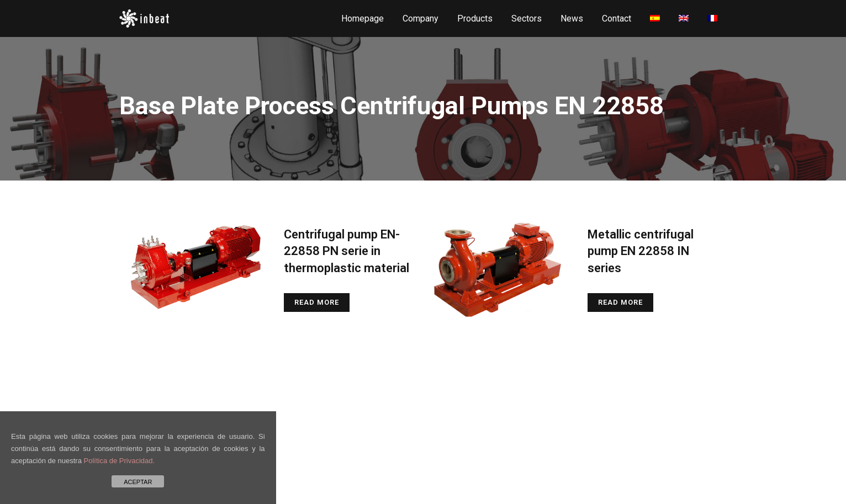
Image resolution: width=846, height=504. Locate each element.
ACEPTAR (138, 482)
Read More (317, 302)
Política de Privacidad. (120, 461)
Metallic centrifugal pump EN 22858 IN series (641, 251)
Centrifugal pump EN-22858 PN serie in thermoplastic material (347, 251)
